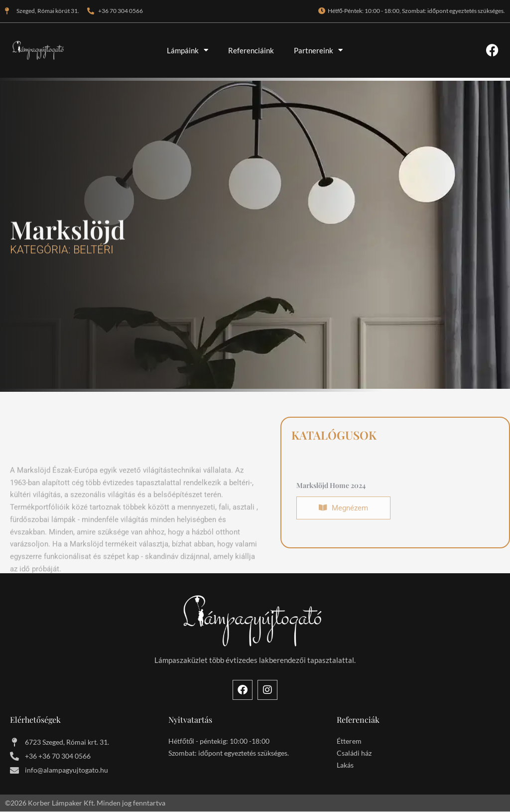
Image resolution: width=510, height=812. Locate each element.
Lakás (345, 765)
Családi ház (354, 753)
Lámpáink (188, 50)
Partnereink (318, 50)
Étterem (349, 741)
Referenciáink (251, 50)
